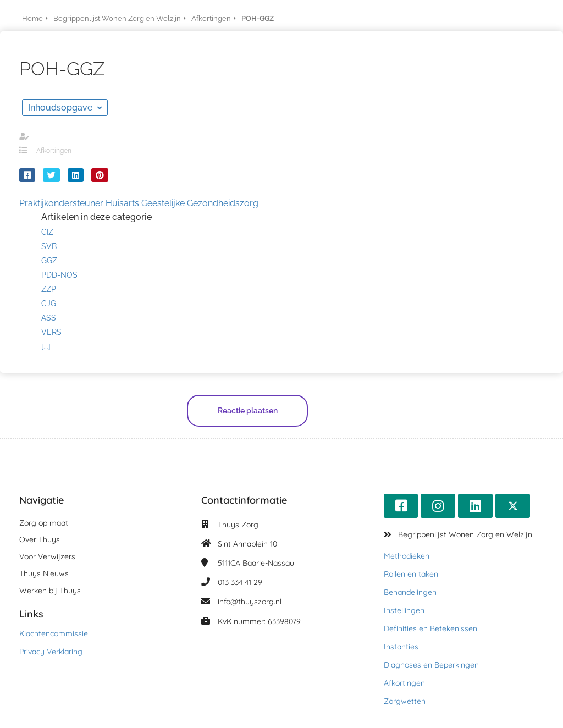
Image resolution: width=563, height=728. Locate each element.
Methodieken (407, 556)
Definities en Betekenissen (430, 628)
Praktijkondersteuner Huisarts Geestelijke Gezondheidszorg (139, 203)
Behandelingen (410, 592)
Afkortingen (54, 151)
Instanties (401, 647)
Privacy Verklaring (51, 652)
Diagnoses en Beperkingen (431, 665)
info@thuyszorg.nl (250, 602)
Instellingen (404, 610)
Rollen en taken (411, 574)
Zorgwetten (405, 701)
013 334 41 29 (240, 582)
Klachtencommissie (54, 633)
